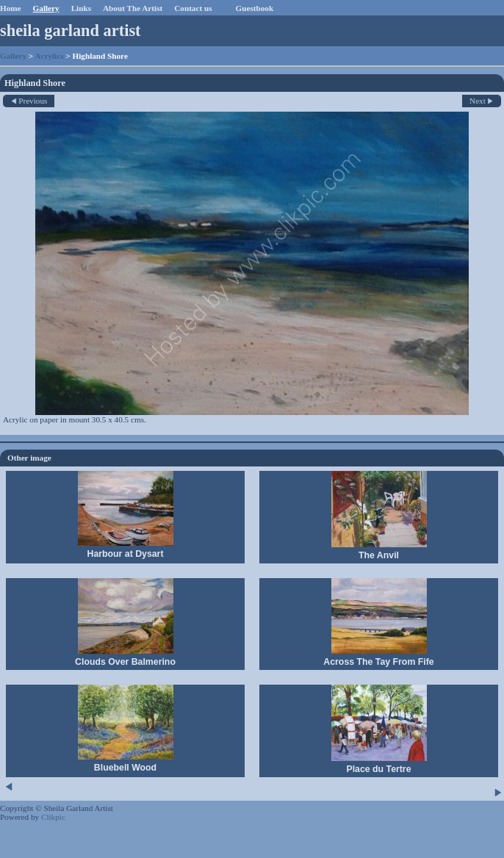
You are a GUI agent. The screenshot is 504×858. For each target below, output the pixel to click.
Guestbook (255, 8)
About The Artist (133, 8)
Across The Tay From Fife (378, 662)
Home (11, 8)
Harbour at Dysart (125, 554)
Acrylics (49, 56)
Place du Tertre (378, 769)
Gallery (46, 8)
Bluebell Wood (125, 768)
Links (81, 8)
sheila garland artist (71, 30)
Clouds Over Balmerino (125, 662)
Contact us (193, 8)
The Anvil (379, 555)
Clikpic (53, 817)
